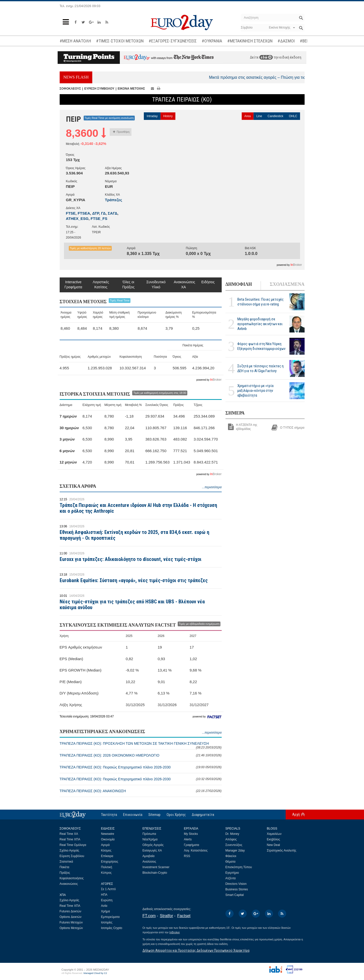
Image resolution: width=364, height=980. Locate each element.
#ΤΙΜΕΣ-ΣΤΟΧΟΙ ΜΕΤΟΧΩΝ (120, 41)
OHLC (293, 116)
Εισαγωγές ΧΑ (152, 850)
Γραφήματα (192, 845)
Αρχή (296, 814)
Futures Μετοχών (71, 922)
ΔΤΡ (96, 213)
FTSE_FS (99, 218)
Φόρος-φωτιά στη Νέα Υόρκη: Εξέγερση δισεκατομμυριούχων (261, 346)
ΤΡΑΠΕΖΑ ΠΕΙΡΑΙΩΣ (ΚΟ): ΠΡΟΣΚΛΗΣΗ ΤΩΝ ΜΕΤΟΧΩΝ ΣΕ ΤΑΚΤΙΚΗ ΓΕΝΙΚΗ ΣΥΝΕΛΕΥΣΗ (141, 745)
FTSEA (84, 213)
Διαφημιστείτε (203, 815)
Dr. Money (232, 834)
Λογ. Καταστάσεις (196, 850)
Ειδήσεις (208, 282)
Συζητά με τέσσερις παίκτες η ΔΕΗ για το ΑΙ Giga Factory (260, 368)
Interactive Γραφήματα (73, 285)
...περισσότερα (212, 487)
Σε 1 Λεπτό (109, 889)
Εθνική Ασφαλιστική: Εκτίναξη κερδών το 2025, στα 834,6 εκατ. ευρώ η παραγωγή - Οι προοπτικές (134, 535)
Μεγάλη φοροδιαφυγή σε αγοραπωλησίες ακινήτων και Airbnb (260, 324)
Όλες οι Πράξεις (129, 285)
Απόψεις (231, 839)
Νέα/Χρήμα (150, 839)
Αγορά (105, 845)
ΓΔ (103, 213)
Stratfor (166, 916)
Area (248, 116)
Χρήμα (106, 911)
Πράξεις (65, 873)
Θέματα (231, 862)
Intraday (152, 116)
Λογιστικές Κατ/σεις (101, 285)
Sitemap (154, 815)
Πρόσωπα (149, 834)
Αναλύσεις (149, 862)
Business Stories (237, 889)
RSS (187, 856)
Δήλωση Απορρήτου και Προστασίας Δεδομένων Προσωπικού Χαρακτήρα (196, 950)
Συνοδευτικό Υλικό (156, 285)
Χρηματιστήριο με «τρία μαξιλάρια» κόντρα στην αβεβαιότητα (255, 391)
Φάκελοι (231, 856)
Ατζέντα (231, 878)
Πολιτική (107, 867)
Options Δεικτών (71, 917)
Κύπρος (106, 873)
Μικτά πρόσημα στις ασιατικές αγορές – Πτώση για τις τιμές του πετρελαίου (292, 77)
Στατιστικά (66, 862)
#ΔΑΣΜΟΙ (286, 41)
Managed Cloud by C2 (95, 973)
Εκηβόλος (274, 839)
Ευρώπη (107, 900)
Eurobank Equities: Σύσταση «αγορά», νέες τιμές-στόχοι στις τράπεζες (134, 580)
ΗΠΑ (104, 895)
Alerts (188, 839)
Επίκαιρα (107, 856)
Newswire (108, 834)
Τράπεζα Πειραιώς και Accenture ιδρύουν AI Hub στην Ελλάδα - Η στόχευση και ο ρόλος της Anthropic (138, 508)
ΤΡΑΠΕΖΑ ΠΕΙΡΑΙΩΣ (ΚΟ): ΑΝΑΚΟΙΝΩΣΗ (141, 791)
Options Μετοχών (71, 928)
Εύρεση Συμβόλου (72, 856)
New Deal (274, 845)
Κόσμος (106, 850)
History (168, 116)
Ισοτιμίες (107, 922)
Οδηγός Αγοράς (153, 845)
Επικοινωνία (133, 815)
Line (259, 116)
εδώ (266, 57)
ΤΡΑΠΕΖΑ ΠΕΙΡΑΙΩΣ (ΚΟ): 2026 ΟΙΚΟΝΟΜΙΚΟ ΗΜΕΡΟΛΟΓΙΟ (141, 755)
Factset (184, 916)
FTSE (71, 213)
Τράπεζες (113, 200)
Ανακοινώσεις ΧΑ (184, 285)
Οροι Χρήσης (176, 815)
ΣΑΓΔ (112, 213)
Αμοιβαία (149, 856)
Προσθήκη (121, 132)
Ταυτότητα (109, 815)
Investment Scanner (156, 867)
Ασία (104, 906)
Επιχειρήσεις (110, 862)
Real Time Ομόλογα (73, 845)
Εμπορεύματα (110, 917)
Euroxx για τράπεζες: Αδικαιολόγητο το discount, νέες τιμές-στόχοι (131, 559)
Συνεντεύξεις (234, 845)
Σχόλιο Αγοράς (70, 850)
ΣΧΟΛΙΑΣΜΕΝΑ (287, 284)
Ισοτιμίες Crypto (112, 928)
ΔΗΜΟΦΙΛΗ (239, 284)
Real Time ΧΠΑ (70, 839)
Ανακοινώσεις (69, 884)
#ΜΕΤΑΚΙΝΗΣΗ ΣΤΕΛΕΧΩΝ (250, 41)
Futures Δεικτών (71, 911)
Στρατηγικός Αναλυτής (282, 850)
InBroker (175, 932)
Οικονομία (108, 839)
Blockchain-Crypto (155, 873)
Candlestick (276, 116)
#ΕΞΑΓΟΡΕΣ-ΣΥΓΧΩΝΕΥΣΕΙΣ (173, 41)
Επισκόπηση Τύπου (239, 867)
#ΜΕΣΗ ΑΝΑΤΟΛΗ (75, 41)
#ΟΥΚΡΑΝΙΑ (212, 41)
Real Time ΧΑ (69, 834)
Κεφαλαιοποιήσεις (72, 878)
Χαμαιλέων (274, 834)
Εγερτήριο (232, 873)
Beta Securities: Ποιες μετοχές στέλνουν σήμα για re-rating (260, 302)
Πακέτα (64, 867)
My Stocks (191, 834)
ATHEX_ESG (77, 218)
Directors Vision (236, 884)
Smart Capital (235, 895)
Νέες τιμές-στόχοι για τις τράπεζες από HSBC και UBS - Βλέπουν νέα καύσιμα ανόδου (132, 604)
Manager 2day (235, 850)
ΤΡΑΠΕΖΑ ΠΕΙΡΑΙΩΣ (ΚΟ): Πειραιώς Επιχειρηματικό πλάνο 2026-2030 (141, 767)
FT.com (149, 916)
